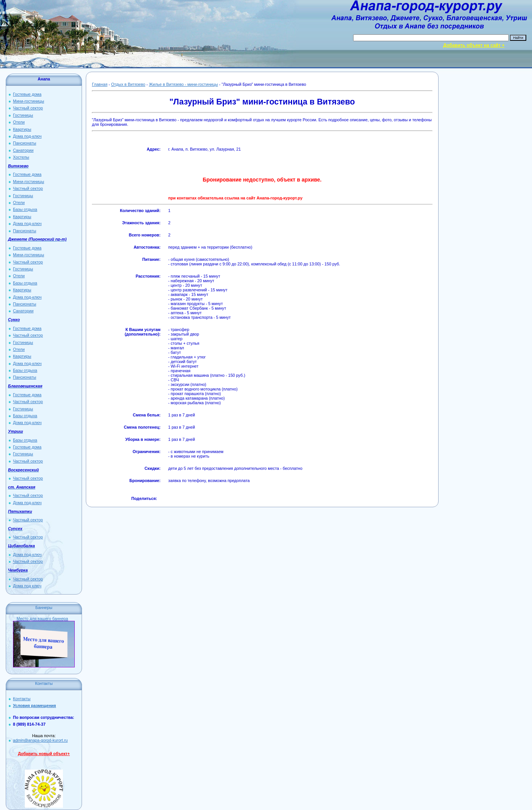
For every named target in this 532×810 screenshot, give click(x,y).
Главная (100, 84)
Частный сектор (28, 108)
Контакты (22, 699)
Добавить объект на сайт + (474, 45)
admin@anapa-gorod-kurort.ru (40, 740)
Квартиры (22, 129)
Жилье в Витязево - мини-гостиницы (183, 84)
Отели (19, 122)
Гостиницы (23, 115)
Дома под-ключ (27, 136)
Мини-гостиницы (29, 101)
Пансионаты (25, 143)
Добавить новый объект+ (44, 754)
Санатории (23, 150)
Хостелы (21, 157)
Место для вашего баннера (43, 619)
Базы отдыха (25, 209)
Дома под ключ (27, 586)
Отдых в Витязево (128, 84)
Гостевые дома (27, 94)
